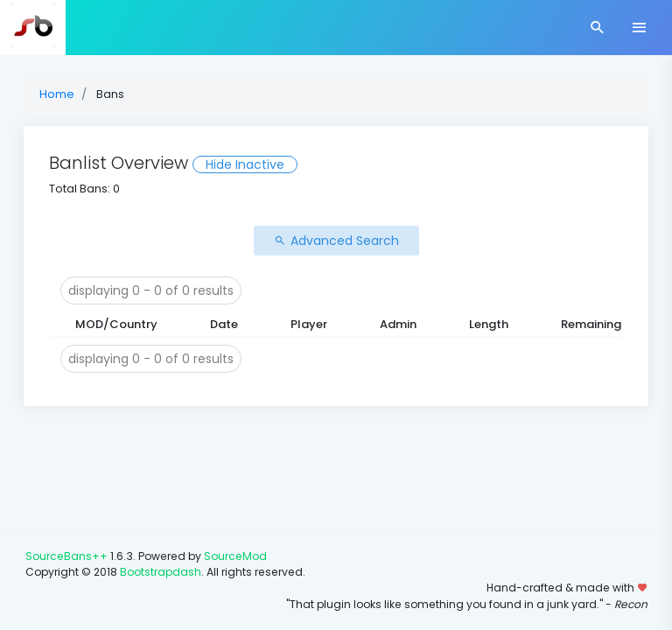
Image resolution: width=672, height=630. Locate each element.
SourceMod (235, 556)
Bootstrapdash (161, 572)
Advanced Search (336, 241)
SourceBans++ (66, 556)
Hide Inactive (245, 164)
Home (57, 94)
